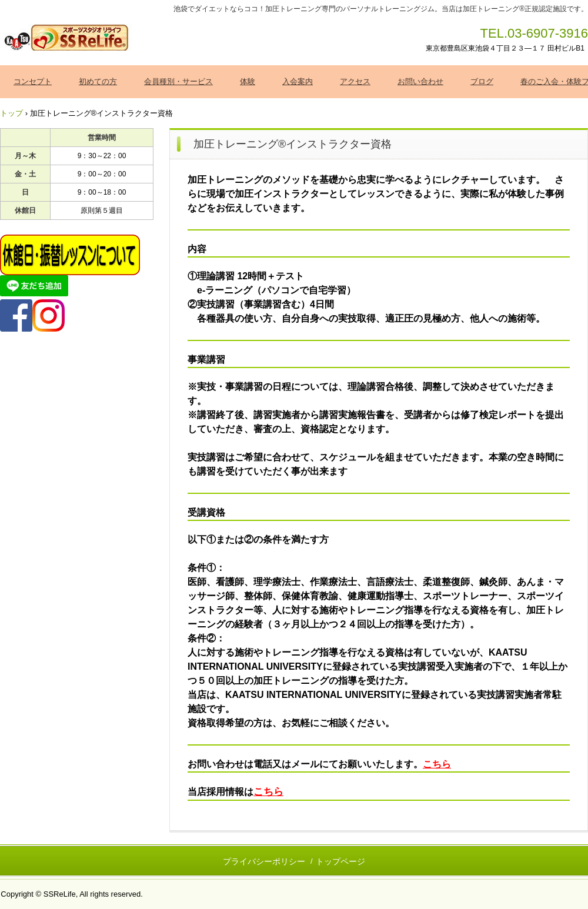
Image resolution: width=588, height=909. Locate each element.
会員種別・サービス (178, 81)
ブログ (482, 81)
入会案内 (298, 81)
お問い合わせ (420, 81)
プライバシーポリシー (264, 861)
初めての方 (98, 81)
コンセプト (33, 81)
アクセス (355, 81)
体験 (248, 81)
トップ (11, 113)
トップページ (340, 861)
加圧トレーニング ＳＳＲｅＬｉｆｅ (67, 38)
